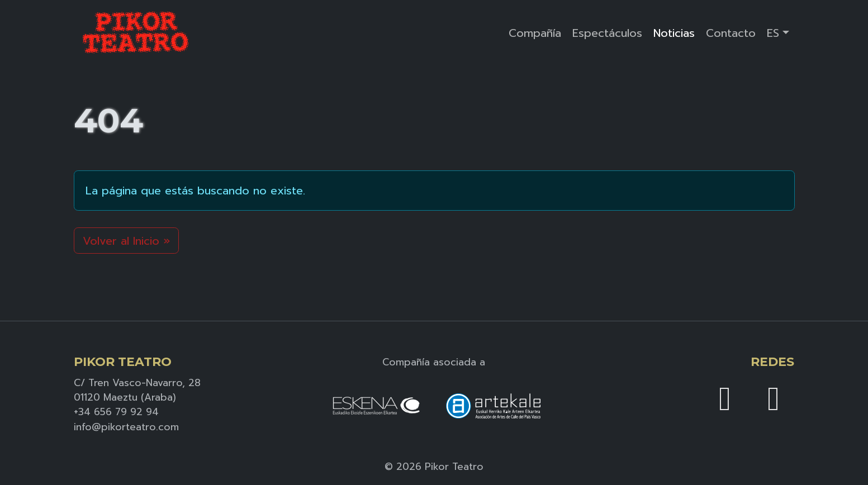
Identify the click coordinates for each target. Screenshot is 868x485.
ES (773, 33)
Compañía (535, 33)
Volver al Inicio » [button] (126, 241)
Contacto (731, 33)
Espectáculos (607, 33)
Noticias (674, 33)
